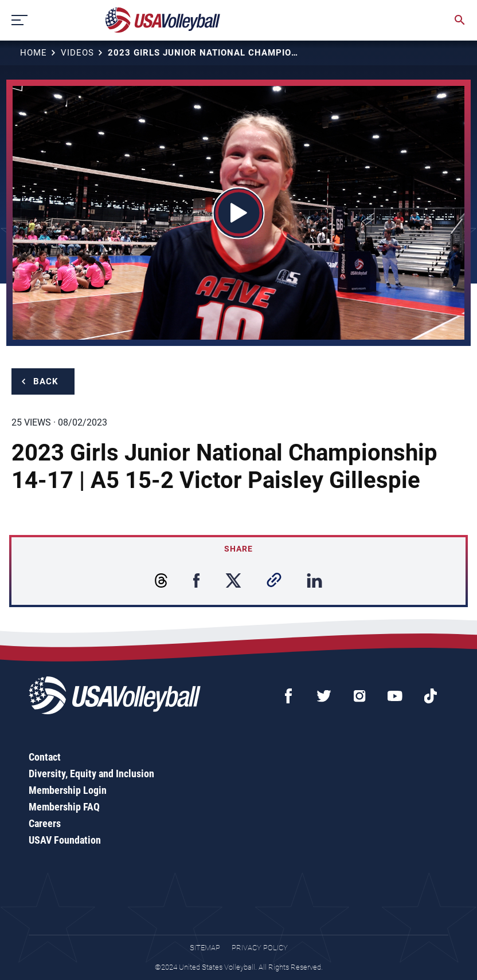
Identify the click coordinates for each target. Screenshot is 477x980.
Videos (77, 53)
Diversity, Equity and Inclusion (91, 774)
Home (34, 53)
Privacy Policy (260, 948)
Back (46, 381)
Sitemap (205, 948)
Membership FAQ (64, 807)
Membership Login (68, 790)
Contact (45, 757)
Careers (45, 823)
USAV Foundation (65, 840)
